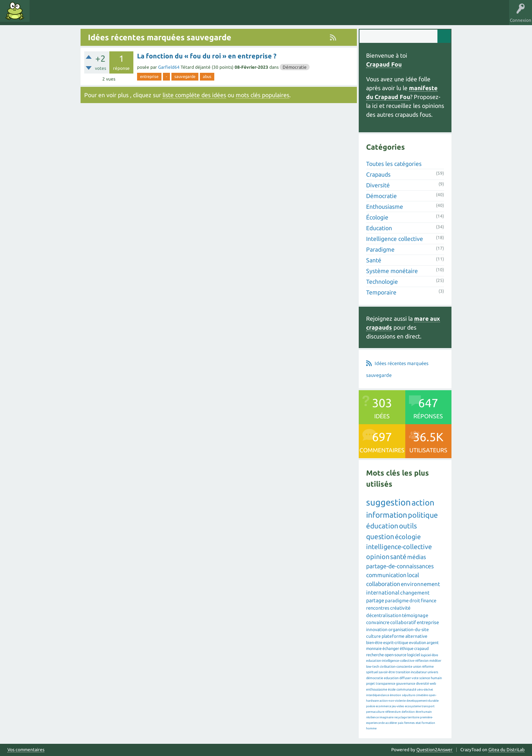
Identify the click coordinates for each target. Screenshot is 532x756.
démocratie (375, 678)
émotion (395, 695)
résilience (372, 717)
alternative (416, 636)
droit (415, 600)
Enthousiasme (385, 207)
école (392, 689)
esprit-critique (396, 643)
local (413, 575)
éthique (407, 648)
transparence (386, 684)
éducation (382, 526)
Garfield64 (169, 67)
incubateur (419, 672)
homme (371, 728)
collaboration (383, 584)
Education (379, 228)
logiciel (414, 655)
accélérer (391, 723)
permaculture (375, 712)
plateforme (393, 636)
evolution (417, 643)
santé (398, 556)
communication (386, 575)
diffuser (405, 678)
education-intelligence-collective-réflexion (397, 661)
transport (428, 706)
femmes (410, 723)
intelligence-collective (399, 546)
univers (433, 672)
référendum (393, 712)
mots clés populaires (262, 95)
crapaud (421, 648)
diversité (422, 684)
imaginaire (386, 717)
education (391, 678)
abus (207, 76)
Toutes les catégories (394, 164)
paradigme (397, 600)
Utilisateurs (126, 16)
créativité (400, 608)
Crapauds (378, 174)
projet (371, 684)
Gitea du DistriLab (507, 750)
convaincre (378, 622)
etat (418, 723)
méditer (435, 661)
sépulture (408, 695)
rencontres (378, 608)
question (380, 537)
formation (428, 723)
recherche (375, 655)
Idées (42, 16)
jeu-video (398, 706)
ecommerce (383, 706)
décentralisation (384, 615)
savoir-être (387, 672)
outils (408, 526)
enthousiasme (377, 689)
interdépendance (378, 695)
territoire (413, 717)
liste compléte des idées (194, 95)
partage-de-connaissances (400, 566)
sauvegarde (185, 76)
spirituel (372, 672)
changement (415, 593)
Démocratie (295, 67)
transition (403, 672)
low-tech (373, 667)
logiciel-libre (429, 655)
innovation (377, 629)
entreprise (149, 76)
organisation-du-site (409, 629)
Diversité (378, 185)
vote (415, 678)
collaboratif (403, 622)
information (387, 515)
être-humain (424, 712)
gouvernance (406, 684)
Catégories (96, 16)
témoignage (415, 615)
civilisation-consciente (396, 667)
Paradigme (380, 249)
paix (401, 723)
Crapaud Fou (384, 64)
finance (429, 600)
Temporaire (381, 292)
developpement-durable (422, 701)
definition (408, 712)
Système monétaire (392, 271)
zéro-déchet (425, 690)
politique (423, 515)
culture (374, 636)
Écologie (377, 217)
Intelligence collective (395, 239)
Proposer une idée (166, 16)
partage (375, 600)
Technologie (382, 282)
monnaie (374, 648)
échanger (391, 648)
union (417, 667)
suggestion (388, 502)
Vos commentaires (26, 750)
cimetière (422, 695)
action (423, 502)
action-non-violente (393, 701)
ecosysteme (413, 706)
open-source (395, 655)
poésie (371, 706)
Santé (374, 260)
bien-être (374, 643)
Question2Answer (434, 750)
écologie (408, 537)
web (433, 684)
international (383, 592)
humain (436, 678)
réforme (428, 667)
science (425, 678)
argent (433, 643)
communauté (406, 689)
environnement (420, 584)
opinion (378, 556)
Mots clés (67, 16)
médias (417, 557)
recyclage (400, 717)
